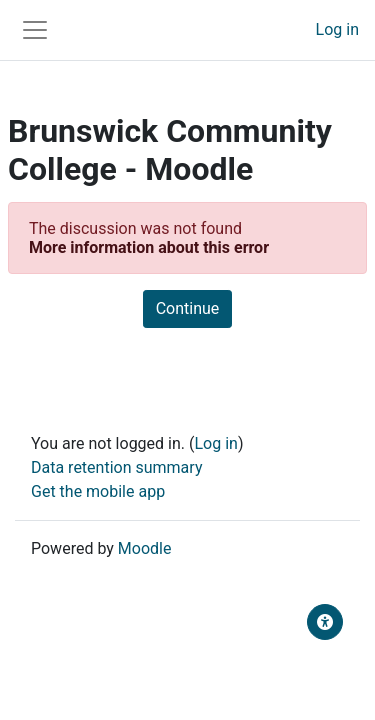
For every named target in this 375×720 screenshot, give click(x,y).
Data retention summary (116, 467)
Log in (337, 29)
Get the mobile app (98, 491)
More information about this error (149, 247)
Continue (188, 308)
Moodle (145, 548)
